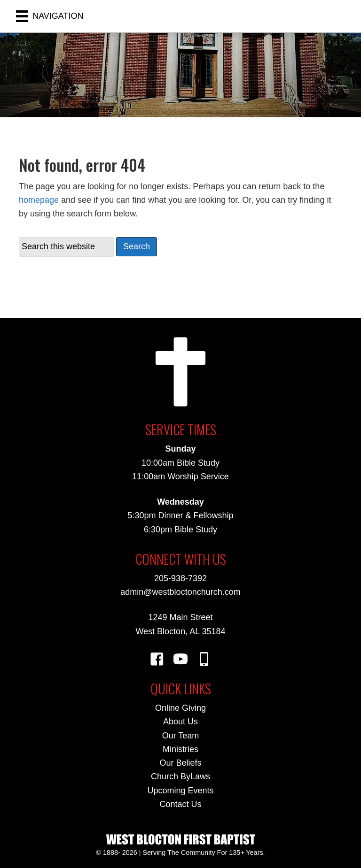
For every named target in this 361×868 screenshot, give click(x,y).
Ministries (180, 749)
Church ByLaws (180, 776)
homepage (39, 200)
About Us (180, 722)
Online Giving (180, 708)
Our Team (181, 736)
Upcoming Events (180, 791)
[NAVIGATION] (50, 16)
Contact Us (180, 804)
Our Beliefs (180, 763)
